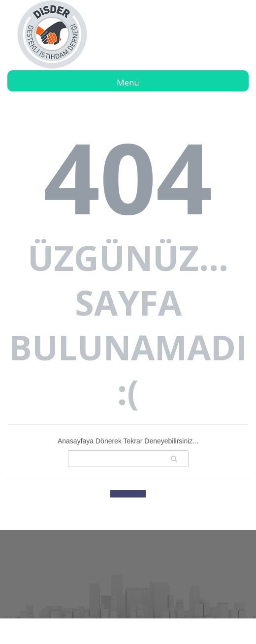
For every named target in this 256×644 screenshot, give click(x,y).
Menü (128, 82)
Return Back (128, 494)
